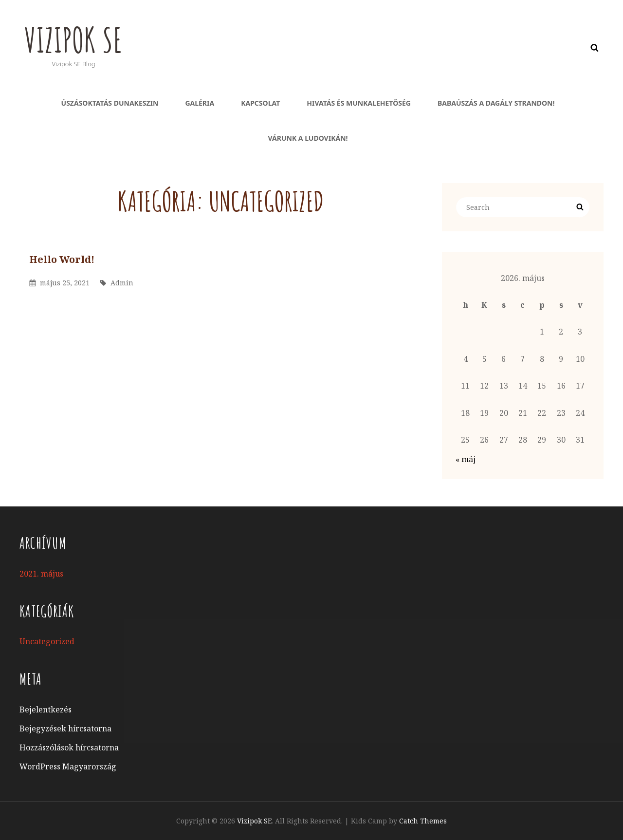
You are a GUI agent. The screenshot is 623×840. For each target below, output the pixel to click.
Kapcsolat (260, 103)
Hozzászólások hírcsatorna (69, 747)
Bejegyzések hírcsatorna (65, 728)
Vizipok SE (74, 39)
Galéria (200, 103)
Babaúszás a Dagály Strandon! (496, 103)
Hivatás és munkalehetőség (359, 103)
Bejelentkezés (46, 709)
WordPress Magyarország (68, 766)
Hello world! (62, 259)
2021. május (41, 574)
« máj (466, 459)
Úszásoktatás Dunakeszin (110, 103)
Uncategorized (47, 641)
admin (122, 283)
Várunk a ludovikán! (308, 138)
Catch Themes (423, 821)
